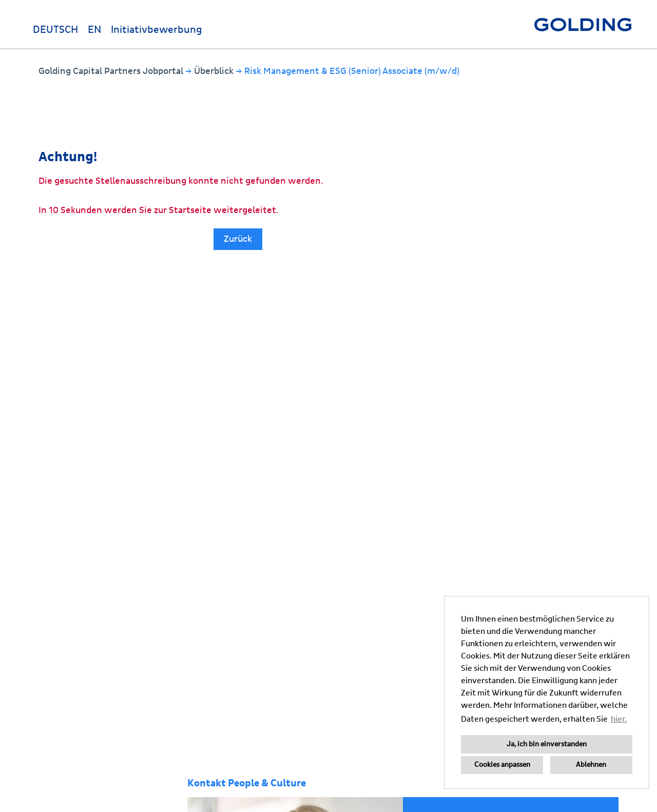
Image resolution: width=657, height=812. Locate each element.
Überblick (215, 71)
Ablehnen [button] (591, 765)
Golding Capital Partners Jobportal (112, 71)
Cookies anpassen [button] (502, 765)
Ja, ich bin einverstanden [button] (547, 744)
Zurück (238, 239)
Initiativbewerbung (157, 30)
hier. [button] (619, 719)
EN (94, 30)
